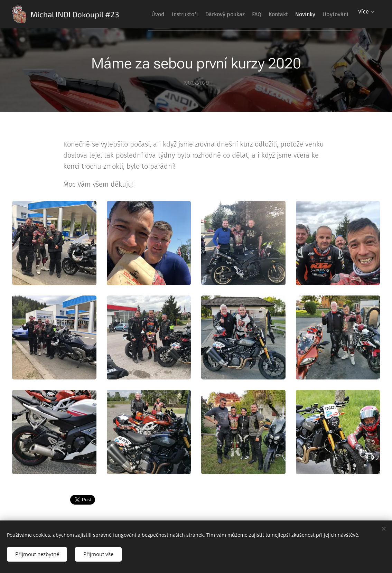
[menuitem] (162, 14)
